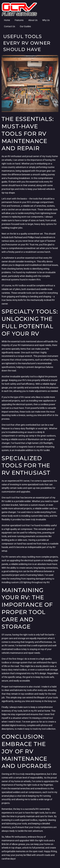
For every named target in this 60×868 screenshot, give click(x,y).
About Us (33, 20)
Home (7, 20)
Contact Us (10, 26)
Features (19, 20)
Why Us (46, 20)
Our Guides (25, 26)
